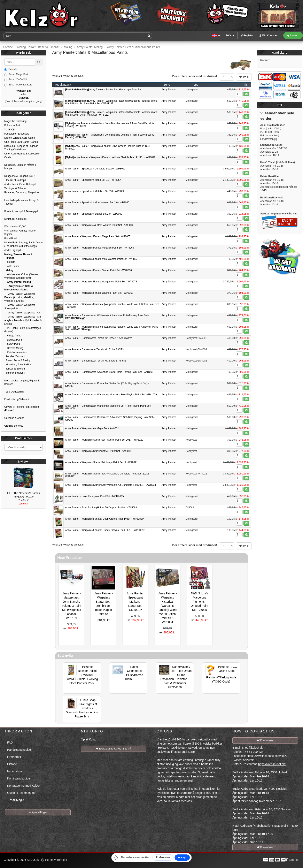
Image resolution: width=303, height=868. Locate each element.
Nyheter (24, 462)
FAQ (10, 743)
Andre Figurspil (13, 250)
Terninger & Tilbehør (15, 188)
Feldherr (10, 262)
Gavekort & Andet (14, 418)
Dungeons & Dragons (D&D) (20, 176)
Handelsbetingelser (20, 750)
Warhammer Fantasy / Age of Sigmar (20, 232)
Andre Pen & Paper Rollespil (20, 184)
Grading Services (14, 426)
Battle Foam (12, 266)
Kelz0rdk (248, 760)
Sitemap (294, 860)
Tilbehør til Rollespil (15, 180)
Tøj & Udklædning (14, 392)
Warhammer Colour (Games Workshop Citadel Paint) (21, 276)
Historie (12, 764)
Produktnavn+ (62, 85)
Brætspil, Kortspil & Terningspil (21, 211)
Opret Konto (89, 739)
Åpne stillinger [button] (38, 812)
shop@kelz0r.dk (252, 748)
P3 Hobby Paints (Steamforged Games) (23, 330)
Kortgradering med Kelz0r (24, 786)
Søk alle (11, 69)
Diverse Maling (14, 348)
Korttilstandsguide (19, 778)
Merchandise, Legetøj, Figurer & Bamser (22, 382)
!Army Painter (168, 90)
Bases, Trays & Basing (17, 360)
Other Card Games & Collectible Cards (22, 155)
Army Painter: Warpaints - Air (22, 313)
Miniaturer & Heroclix (16, 219)
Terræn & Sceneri (15, 369)
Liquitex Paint (13, 340)
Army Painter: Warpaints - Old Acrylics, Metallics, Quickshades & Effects (23, 320)
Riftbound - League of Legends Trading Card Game (21, 148)
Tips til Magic (15, 800)
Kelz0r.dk (33, 860)
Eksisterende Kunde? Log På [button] (114, 749)
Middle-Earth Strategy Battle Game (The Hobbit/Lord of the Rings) (23, 244)
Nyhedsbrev (15, 771)
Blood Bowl (10, 238)
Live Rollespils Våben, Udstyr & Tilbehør (21, 202)
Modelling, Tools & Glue (18, 365)
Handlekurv (279, 53)
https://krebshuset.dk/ (272, 764)
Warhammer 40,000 (15, 227)
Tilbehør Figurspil (14, 373)
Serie (167, 85)
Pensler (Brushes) (15, 356)
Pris (245, 85)
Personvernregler (54, 860)
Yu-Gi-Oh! (10, 130)
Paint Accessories (15, 352)
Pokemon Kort (12, 125)
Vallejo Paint (12, 336)
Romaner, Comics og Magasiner (22, 192)
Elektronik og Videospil (17, 399)
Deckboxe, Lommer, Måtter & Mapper (20, 167)
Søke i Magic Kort (16, 75)
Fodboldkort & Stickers (17, 134)
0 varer (292, 36)
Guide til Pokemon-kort (22, 793)
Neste (244, 77)
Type (195, 85)
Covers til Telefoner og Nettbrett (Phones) (22, 409)
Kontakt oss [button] (265, 740)
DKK (230, 36)
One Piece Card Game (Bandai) (22, 142)
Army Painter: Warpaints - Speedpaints (20, 307)
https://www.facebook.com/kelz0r (267, 756)
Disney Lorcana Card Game (20, 138)
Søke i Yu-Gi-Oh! (16, 80)
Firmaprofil (14, 757)
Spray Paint (12, 344)
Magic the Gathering (15, 121)
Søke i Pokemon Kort (18, 85)
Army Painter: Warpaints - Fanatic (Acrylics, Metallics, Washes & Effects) (20, 297)
